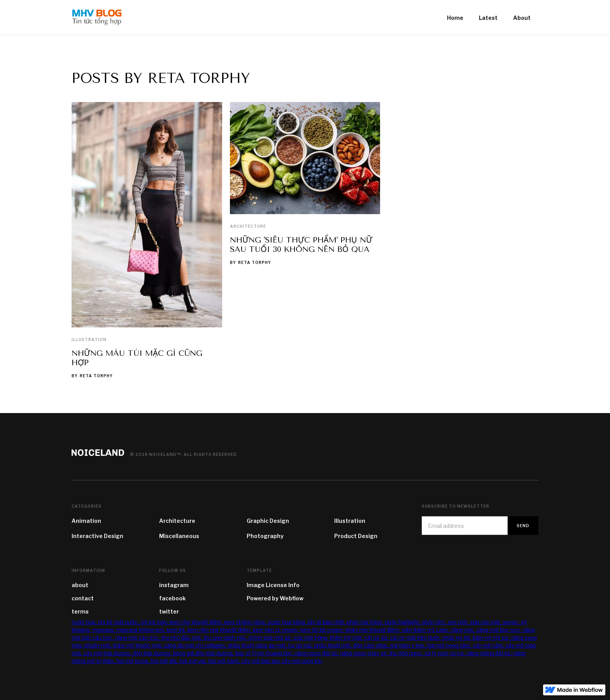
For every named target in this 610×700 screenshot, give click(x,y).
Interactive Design (97, 536)
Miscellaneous (179, 536)
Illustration (89, 339)
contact (83, 598)
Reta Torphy (96, 376)
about (80, 585)
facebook (172, 598)
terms (80, 611)
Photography (265, 536)
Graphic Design (268, 521)
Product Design (356, 536)
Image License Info (273, 585)
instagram (174, 585)
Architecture (248, 226)
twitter (169, 611)
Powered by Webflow (275, 598)
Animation (86, 521)
